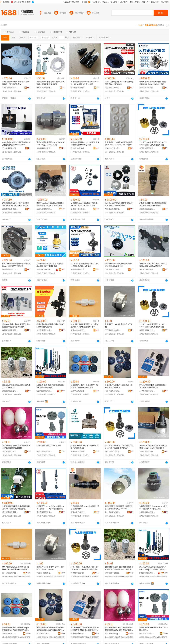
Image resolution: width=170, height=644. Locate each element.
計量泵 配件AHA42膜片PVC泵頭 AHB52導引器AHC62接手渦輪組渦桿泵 (50, 508)
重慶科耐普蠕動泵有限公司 (10, 270)
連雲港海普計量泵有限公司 (10, 452)
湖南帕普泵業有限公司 (44, 391)
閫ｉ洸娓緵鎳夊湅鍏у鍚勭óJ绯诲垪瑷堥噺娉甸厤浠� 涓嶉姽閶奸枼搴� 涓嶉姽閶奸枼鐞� (119, 629)
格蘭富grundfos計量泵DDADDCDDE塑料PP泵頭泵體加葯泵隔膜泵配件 (50, 204)
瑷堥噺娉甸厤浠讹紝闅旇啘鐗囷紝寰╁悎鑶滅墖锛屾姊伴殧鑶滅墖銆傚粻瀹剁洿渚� (50, 629)
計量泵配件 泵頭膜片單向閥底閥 (49, 446)
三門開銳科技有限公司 (113, 330)
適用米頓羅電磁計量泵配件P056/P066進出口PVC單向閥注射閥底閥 (85, 83)
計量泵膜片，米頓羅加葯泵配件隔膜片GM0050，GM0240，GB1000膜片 (119, 144)
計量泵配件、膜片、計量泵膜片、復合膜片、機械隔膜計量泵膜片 (84, 386)
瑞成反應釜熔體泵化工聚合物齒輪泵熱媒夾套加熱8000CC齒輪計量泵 (153, 83)
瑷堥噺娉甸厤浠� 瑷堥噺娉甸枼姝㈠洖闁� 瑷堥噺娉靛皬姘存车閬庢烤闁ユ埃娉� (119, 568)
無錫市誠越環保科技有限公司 (79, 270)
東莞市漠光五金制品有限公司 (10, 391)
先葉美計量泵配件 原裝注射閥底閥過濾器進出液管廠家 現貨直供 (50, 83)
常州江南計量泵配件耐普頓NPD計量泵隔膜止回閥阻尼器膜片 (16, 83)
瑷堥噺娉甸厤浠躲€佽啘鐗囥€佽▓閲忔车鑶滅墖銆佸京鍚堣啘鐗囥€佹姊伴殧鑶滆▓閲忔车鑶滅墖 (16, 629)
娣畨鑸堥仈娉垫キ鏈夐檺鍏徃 (44, 633)
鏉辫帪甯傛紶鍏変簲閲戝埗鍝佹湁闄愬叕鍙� (113, 573)
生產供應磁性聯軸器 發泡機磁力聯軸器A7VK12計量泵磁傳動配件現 (16, 508)
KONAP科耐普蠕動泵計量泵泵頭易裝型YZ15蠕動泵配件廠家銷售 (16, 265)
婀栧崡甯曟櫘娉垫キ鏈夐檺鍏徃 (147, 573)
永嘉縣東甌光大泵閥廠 (44, 148)
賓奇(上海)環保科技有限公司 (79, 148)
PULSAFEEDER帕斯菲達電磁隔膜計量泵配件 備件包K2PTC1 (153, 386)
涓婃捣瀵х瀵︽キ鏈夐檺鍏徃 (10, 633)
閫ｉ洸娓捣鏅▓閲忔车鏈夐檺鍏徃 (113, 633)
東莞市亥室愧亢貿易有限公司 (113, 148)
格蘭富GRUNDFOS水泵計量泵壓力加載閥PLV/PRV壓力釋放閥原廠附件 (153, 447)
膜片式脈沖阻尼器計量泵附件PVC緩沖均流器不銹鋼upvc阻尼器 (84, 265)
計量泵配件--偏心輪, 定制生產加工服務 (119, 326)
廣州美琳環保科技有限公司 (79, 209)
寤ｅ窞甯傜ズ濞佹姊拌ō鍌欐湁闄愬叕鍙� (10, 573)
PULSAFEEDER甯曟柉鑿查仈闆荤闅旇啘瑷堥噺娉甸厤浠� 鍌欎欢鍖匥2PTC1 (85, 629)
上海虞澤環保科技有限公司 (113, 270)
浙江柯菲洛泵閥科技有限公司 (79, 88)
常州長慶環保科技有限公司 (44, 330)
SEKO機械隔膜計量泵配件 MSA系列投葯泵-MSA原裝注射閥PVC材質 (84, 326)
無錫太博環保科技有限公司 (44, 452)
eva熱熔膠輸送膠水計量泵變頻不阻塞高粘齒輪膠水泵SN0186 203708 (16, 144)
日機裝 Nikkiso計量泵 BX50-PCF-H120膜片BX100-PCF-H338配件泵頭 (85, 204)
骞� (28, 573)
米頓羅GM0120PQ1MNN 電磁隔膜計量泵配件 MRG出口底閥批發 (153, 204)
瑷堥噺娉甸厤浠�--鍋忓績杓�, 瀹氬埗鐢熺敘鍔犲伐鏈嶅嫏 (50, 568)
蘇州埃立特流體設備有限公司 (79, 452)
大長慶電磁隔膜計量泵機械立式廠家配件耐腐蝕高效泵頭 (50, 326)
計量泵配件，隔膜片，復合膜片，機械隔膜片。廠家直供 (119, 386)
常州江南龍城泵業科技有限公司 (10, 88)
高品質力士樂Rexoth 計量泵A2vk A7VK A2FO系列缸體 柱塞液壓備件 (119, 447)
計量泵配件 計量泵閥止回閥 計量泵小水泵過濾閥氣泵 (16, 386)
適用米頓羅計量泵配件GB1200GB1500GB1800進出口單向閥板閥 (50, 144)
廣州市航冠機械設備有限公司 (147, 209)
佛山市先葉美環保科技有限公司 (44, 88)
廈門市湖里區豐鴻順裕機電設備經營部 (147, 148)
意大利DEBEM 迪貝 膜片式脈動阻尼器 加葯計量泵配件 (84, 447)
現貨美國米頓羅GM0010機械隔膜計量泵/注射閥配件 (85, 508)
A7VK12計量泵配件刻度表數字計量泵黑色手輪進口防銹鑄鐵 (119, 83)
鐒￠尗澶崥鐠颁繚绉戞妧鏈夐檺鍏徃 (147, 633)
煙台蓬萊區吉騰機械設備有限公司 (113, 209)
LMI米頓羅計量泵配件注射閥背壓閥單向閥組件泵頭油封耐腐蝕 (50, 265)
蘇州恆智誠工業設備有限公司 (10, 330)
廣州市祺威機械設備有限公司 (79, 330)
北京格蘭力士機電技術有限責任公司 (113, 88)
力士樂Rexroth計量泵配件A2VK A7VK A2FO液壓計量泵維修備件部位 (153, 144)
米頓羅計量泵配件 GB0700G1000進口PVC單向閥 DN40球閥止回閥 (153, 508)
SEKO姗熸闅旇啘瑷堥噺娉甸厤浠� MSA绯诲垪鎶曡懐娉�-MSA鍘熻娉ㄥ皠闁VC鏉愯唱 (16, 568)
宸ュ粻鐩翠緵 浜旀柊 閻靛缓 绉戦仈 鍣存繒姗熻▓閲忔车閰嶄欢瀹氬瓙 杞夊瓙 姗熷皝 (153, 568)
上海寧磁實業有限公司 (79, 391)
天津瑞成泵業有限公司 (147, 88)
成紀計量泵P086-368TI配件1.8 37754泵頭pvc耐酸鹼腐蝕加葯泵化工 (153, 265)
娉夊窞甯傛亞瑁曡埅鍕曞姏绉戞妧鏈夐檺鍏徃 (79, 573)
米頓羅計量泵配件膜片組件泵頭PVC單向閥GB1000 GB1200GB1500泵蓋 (16, 204)
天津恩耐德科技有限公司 (147, 391)
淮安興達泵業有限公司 (113, 391)
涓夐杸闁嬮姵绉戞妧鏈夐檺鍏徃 (44, 573)
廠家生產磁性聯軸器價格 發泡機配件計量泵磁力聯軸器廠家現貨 (119, 204)
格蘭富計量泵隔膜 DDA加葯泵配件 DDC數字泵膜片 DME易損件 (85, 144)
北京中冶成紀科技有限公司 (147, 270)
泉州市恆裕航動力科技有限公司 (147, 330)
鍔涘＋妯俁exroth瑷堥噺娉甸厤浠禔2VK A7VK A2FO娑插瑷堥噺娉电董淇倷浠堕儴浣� (85, 568)
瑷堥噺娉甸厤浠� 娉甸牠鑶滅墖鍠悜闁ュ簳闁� (153, 629)
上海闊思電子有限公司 (44, 270)
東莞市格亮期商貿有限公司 (10, 209)
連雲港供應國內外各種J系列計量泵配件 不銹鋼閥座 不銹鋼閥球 (16, 447)
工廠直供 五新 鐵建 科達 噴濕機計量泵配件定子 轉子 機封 (50, 386)
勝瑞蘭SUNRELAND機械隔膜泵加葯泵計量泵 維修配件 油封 (119, 265)
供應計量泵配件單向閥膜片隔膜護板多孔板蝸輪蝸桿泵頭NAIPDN (119, 508)
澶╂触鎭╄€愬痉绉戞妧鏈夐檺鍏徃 (79, 633)
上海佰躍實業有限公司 (44, 209)
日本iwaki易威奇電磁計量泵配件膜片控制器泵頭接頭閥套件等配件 (16, 326)
